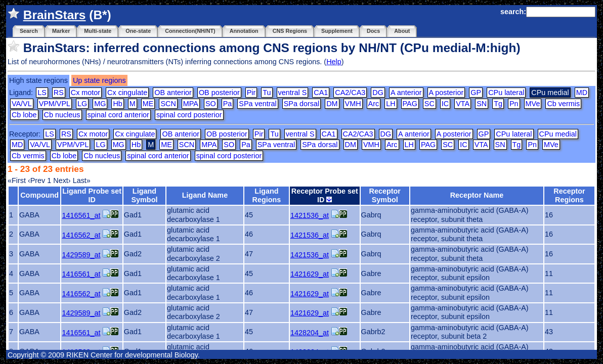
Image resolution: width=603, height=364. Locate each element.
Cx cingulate (127, 93)
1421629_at (310, 274)
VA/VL (22, 104)
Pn (514, 104)
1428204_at (310, 333)
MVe (533, 104)
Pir (251, 93)
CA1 (321, 93)
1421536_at (310, 215)
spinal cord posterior (189, 115)
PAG (410, 104)
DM (332, 104)
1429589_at (81, 255)
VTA (463, 104)
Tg (498, 104)
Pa (228, 104)
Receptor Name (477, 195)
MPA (191, 104)
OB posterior (219, 93)
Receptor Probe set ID (325, 195)
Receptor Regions (569, 195)
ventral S (293, 93)
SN (482, 104)
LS (42, 93)
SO (211, 104)
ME (148, 104)
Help (334, 62)
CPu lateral (506, 93)
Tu (267, 93)
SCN (168, 104)
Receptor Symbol (385, 195)
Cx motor (85, 93)
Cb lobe (24, 115)
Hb (117, 104)
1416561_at (81, 215)
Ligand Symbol (144, 195)
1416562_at (81, 235)
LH (391, 104)
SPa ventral (257, 104)
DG (378, 93)
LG (82, 104)
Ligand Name (205, 195)
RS (59, 93)
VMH (353, 104)
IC (445, 104)
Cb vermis (563, 104)
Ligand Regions (267, 195)
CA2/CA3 (350, 93)
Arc (374, 104)
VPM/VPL (55, 104)
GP (476, 93)
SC (429, 104)
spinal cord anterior (118, 115)
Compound (39, 195)
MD (582, 93)
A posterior (446, 93)
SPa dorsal (301, 104)
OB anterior (173, 93)
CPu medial (558, 134)
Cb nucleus (62, 115)
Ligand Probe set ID (92, 195)
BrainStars (55, 15)
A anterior (406, 93)
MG (100, 104)
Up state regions (99, 80)
